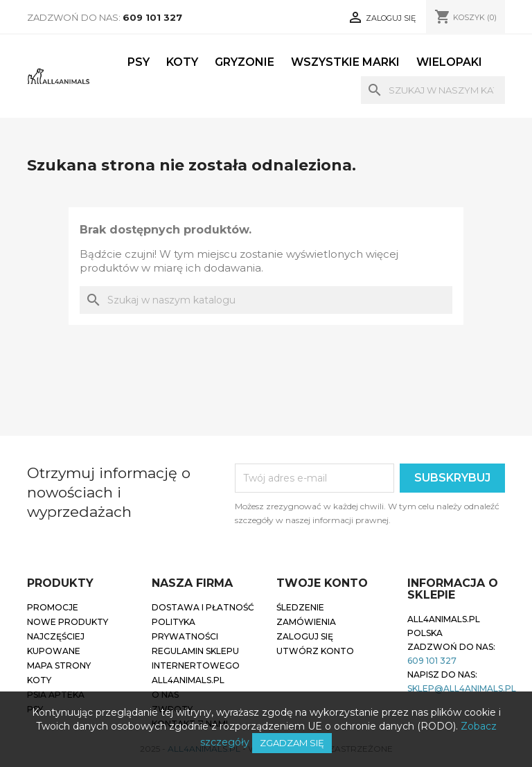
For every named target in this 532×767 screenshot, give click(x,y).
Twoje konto (322, 583)
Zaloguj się (305, 636)
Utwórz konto (315, 651)
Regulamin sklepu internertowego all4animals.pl (196, 665)
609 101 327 (152, 17)
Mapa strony (59, 665)
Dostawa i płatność (203, 607)
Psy (139, 62)
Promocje (53, 607)
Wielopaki (449, 62)
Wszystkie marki (345, 62)
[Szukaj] (433, 90)
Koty (182, 62)
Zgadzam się (292, 743)
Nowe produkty (68, 622)
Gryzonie (245, 62)
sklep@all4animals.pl (462, 688)
